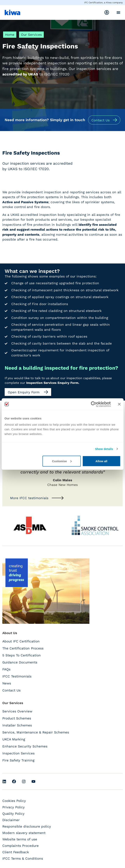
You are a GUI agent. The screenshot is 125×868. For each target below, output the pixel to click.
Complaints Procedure (21, 846)
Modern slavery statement (24, 833)
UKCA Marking (14, 739)
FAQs (6, 669)
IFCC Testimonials (17, 676)
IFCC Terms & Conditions (23, 858)
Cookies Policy (14, 801)
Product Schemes (17, 718)
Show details (104, 449)
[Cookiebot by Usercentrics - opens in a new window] (94, 404)
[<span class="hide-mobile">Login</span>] (107, 12)
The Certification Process (23, 648)
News (7, 683)
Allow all (101, 461)
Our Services (31, 35)
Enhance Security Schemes (25, 746)
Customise (62, 461)
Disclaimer (11, 820)
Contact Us (11, 690)
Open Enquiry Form (24, 392)
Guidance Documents (20, 662)
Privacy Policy (14, 807)
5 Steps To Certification (22, 655)
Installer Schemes (17, 725)
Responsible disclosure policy (27, 826)
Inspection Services (18, 753)
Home (10, 35)
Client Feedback (16, 852)
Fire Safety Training (18, 760)
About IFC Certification (21, 641)
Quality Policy (13, 814)
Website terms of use (20, 839)
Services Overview (17, 711)
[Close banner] (119, 404)
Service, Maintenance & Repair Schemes (36, 732)
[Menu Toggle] (118, 12)
